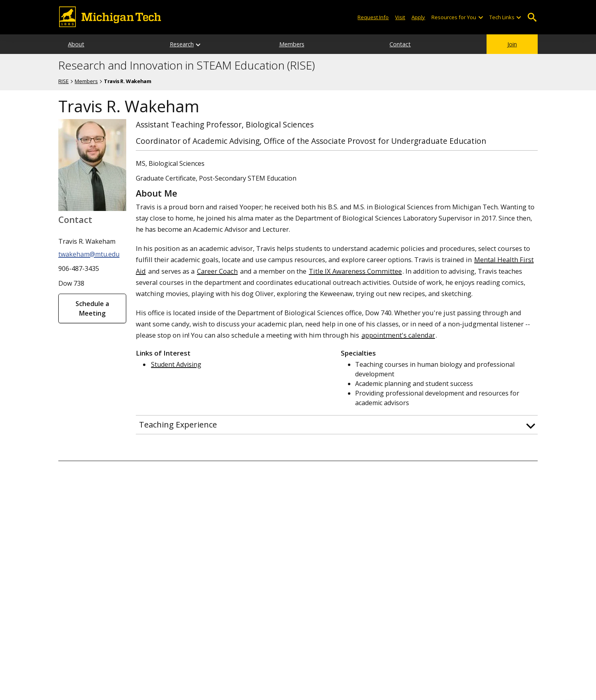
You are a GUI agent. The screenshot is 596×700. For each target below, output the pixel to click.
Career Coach (217, 271)
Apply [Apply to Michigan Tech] (418, 17)
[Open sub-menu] (480, 17)
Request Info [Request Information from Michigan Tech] (373, 17)
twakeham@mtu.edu (89, 254)
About (76, 44)
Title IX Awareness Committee (355, 271)
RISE (64, 81)
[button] (337, 425)
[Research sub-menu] (199, 44)
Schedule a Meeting (92, 308)
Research (182, 44)
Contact (400, 44)
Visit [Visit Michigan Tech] (400, 17)
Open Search (532, 17)
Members (292, 44)
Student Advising (176, 364)
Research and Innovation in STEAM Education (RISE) (187, 66)
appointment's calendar (398, 335)
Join (512, 44)
